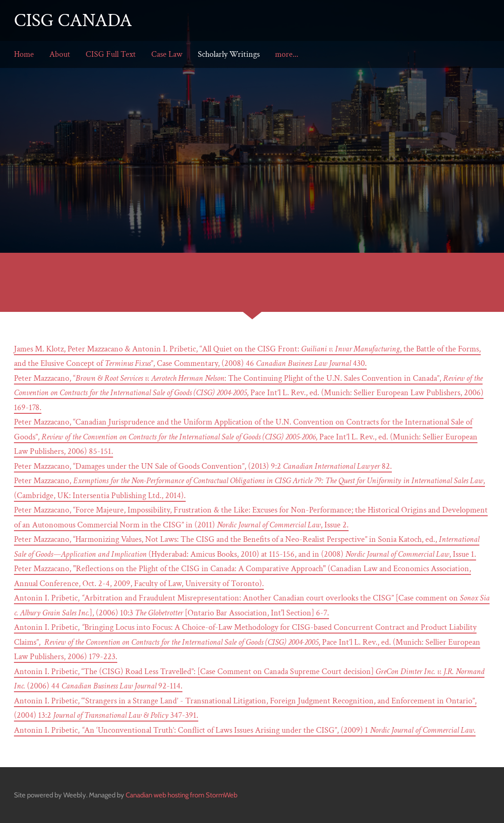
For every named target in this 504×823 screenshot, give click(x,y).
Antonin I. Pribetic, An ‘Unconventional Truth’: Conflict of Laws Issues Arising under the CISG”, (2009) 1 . (245, 730)
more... (287, 54)
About (60, 54)
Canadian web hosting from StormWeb (181, 795)
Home (24, 54)
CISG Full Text (111, 54)
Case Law (167, 54)
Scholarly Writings (229, 54)
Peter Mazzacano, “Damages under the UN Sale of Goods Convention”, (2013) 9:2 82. (203, 466)
